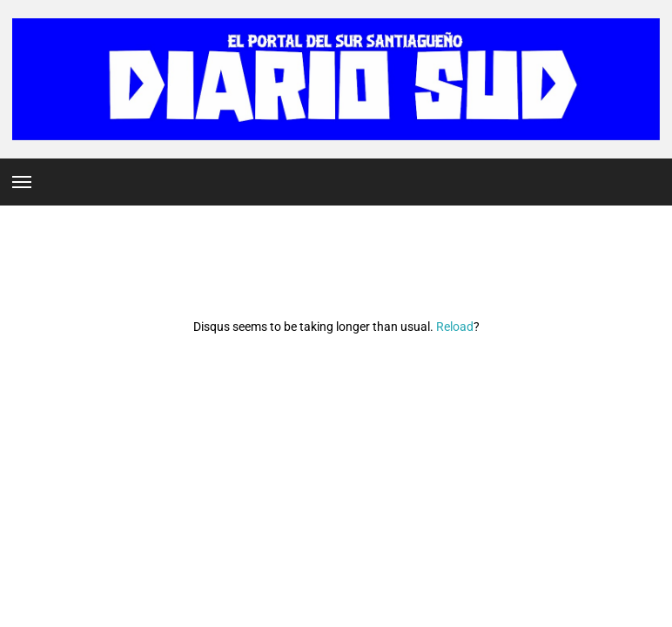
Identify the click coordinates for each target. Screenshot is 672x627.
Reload (455, 327)
